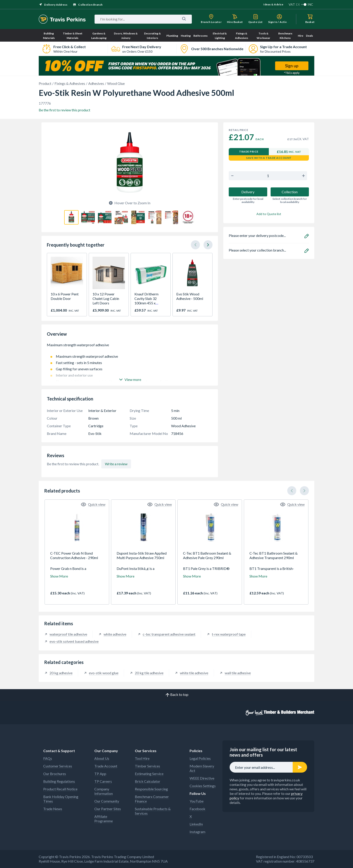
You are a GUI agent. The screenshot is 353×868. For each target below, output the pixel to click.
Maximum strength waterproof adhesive (130, 347)
